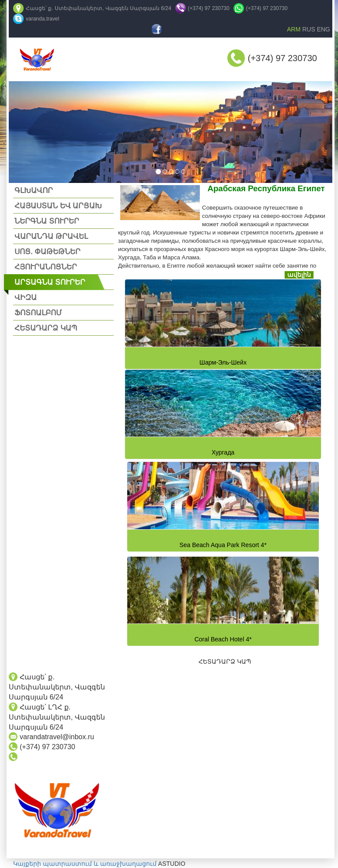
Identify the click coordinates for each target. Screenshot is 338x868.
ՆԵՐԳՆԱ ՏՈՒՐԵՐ (47, 221)
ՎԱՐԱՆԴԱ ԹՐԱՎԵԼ (51, 236)
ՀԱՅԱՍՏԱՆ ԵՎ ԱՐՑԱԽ (58, 206)
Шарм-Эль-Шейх (223, 362)
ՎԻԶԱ (26, 298)
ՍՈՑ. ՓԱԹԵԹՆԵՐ (47, 252)
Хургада (223, 452)
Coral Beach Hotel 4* (223, 639)
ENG (324, 29)
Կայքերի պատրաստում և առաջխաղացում (85, 864)
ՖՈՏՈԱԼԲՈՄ (38, 313)
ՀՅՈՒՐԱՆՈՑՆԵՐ (46, 267)
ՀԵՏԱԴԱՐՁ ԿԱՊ (46, 328)
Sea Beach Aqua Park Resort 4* (223, 545)
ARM (294, 29)
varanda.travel (42, 19)
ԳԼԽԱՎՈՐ (34, 191)
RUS (309, 29)
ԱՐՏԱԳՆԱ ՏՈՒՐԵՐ (50, 282)
